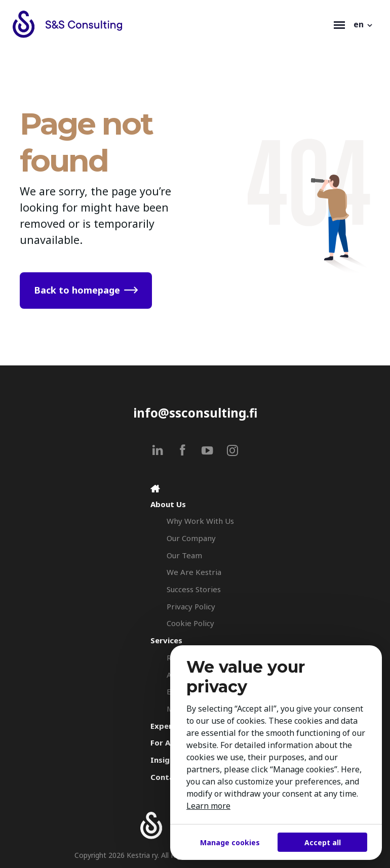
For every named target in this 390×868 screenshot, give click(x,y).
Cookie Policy (190, 623)
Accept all (323, 842)
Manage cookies (230, 842)
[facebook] (183, 450)
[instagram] (232, 450)
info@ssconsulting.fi (195, 413)
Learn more (208, 806)
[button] (364, 24)
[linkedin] (158, 450)
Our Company (191, 538)
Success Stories (194, 589)
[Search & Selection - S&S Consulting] (171, 24)
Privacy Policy (191, 606)
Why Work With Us (200, 521)
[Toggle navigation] (339, 24)
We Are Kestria (194, 572)
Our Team (184, 555)
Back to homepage (77, 290)
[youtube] (207, 450)
